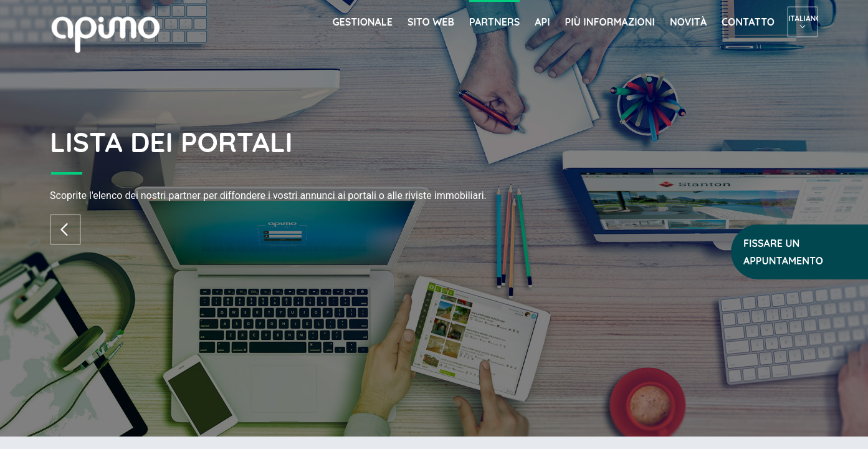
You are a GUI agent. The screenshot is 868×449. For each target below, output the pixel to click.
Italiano (803, 18)
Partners (494, 22)
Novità (688, 22)
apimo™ (112, 33)
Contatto (748, 22)
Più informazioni (610, 22)
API (542, 22)
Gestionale (362, 22)
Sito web (431, 22)
